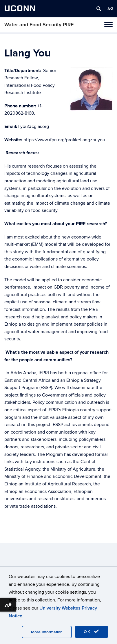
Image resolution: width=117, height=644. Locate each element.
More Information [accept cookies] (47, 632)
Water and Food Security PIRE (39, 25)
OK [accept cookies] (92, 632)
